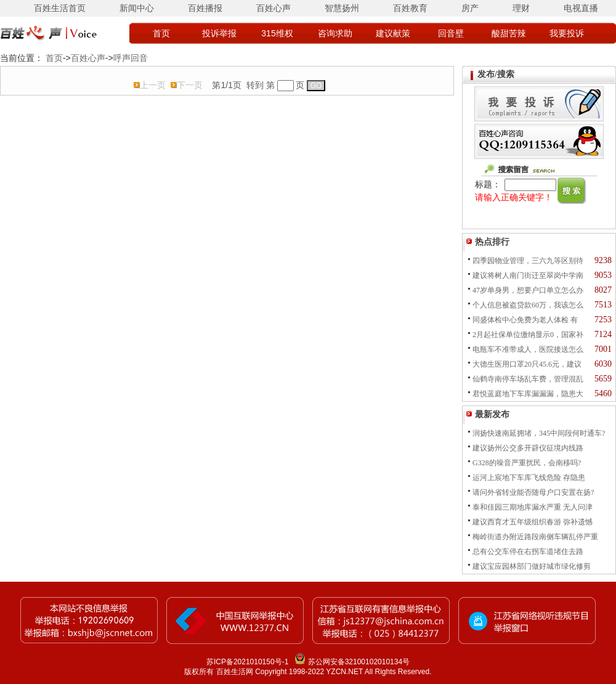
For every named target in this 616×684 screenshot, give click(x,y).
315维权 (277, 33)
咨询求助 (335, 33)
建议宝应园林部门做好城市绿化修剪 (532, 566)
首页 (161, 33)
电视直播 (581, 8)
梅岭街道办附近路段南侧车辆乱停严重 (535, 537)
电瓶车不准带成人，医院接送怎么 (528, 349)
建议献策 (393, 33)
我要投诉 (567, 33)
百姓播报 (205, 8)
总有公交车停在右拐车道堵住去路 (528, 552)
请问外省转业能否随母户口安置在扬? (533, 492)
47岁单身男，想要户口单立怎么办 (528, 290)
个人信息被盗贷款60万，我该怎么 (528, 305)
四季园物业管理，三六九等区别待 (528, 261)
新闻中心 (137, 8)
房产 (470, 8)
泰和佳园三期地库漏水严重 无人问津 (533, 507)
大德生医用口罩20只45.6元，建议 (527, 364)
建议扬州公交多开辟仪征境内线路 (528, 448)
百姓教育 (410, 8)
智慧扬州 (342, 8)
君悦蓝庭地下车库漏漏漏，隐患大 (528, 394)
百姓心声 (274, 8)
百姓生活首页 (60, 8)
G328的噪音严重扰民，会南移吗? (527, 463)
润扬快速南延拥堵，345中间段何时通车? (539, 433)
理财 (521, 8)
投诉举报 (219, 33)
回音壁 (451, 33)
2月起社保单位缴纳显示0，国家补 (528, 335)
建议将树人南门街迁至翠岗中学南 (528, 275)
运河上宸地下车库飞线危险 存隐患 (529, 478)
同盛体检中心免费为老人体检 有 (525, 320)
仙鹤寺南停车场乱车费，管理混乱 (528, 379)
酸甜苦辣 (509, 33)
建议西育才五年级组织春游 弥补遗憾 (533, 522)
